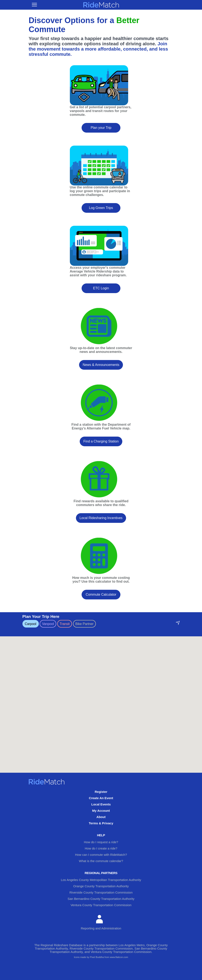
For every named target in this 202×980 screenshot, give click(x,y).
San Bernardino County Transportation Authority (101, 899)
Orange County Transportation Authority (101, 886)
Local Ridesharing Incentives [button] (101, 518)
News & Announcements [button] (101, 365)
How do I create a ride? (101, 848)
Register (101, 792)
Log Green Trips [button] (101, 208)
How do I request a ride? (101, 842)
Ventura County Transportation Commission (101, 905)
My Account (101, 811)
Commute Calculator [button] (101, 594)
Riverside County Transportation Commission (101, 892)
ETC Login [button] (101, 288)
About (101, 817)
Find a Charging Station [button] (101, 441)
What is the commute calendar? (101, 861)
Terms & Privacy (101, 823)
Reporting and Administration (101, 922)
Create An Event (101, 798)
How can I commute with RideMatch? (101, 855)
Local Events (101, 804)
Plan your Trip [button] (101, 128)
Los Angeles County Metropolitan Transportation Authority (101, 880)
